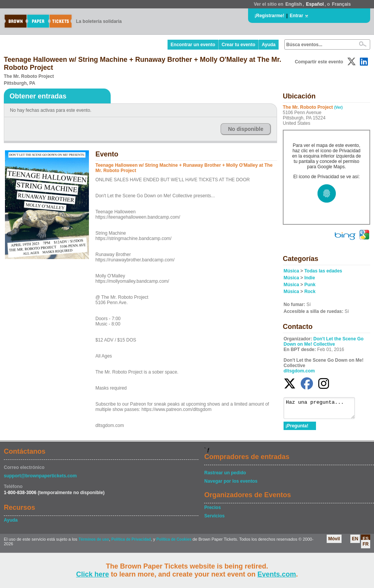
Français (341, 4)
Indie (310, 278)
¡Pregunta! (297, 429)
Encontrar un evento (193, 45)
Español (315, 4)
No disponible (246, 129)
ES (366, 542)
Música (291, 271)
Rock (310, 292)
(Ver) (339, 107)
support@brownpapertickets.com (40, 479)
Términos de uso (94, 543)
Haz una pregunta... (323, 410)
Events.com (277, 574)
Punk (310, 285)
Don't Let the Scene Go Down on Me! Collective (324, 342)
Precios (212, 511)
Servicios (214, 519)
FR (366, 548)
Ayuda (269, 45)
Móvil (334, 542)
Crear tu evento (239, 45)
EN (355, 542)
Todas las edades (323, 271)
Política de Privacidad (131, 543)
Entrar (296, 16)
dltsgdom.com (299, 371)
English (294, 4)
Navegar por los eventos (231, 485)
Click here (92, 574)
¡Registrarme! (269, 16)
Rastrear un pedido (225, 476)
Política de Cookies (174, 543)
